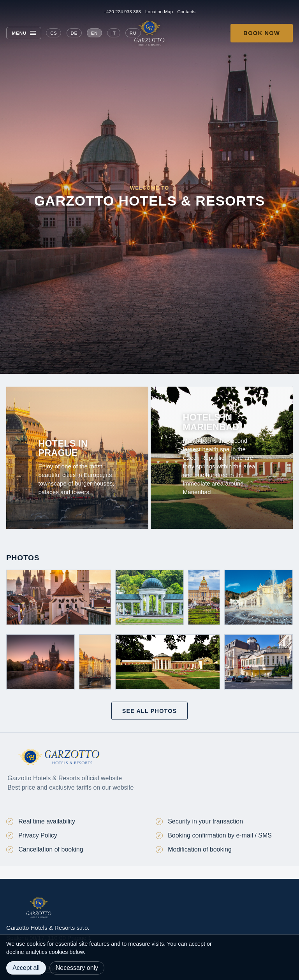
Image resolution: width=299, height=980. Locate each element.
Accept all (26, 968)
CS (54, 33)
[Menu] (24, 33)
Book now (262, 33)
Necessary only (77, 968)
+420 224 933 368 (122, 12)
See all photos (150, 711)
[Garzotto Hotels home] (149, 33)
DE (74, 33)
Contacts (186, 12)
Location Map (159, 12)
